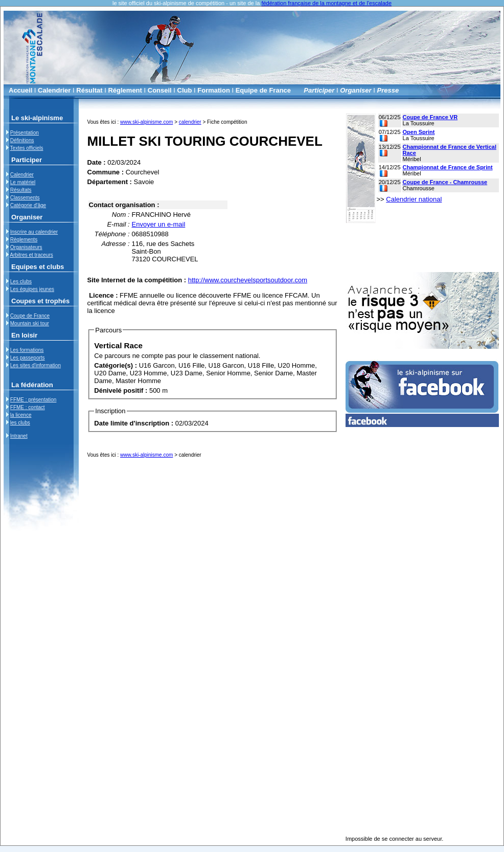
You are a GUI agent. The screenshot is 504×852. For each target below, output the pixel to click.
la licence (21, 415)
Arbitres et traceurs (31, 255)
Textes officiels (27, 148)
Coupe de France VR (430, 117)
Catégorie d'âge (28, 205)
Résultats (21, 190)
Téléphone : (112, 234)
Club (185, 90)
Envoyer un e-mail (159, 224)
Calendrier (54, 90)
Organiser (356, 90)
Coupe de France (30, 316)
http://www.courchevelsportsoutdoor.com (248, 280)
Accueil (20, 90)
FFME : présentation (33, 400)
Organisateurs (26, 247)
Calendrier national (414, 199)
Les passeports (28, 358)
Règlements (24, 240)
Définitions (22, 140)
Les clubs (21, 282)
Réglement (125, 90)
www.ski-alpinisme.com (146, 122)
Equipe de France (263, 90)
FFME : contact (28, 407)
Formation (214, 90)
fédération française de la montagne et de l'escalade (326, 3)
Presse (388, 90)
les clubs (20, 423)
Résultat (89, 90)
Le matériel (23, 182)
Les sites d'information (36, 365)
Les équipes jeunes (32, 289)
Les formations (27, 350)
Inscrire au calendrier (34, 232)
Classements (25, 198)
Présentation (25, 133)
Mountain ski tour (30, 323)
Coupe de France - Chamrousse (445, 182)
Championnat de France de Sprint (448, 167)
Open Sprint (419, 132)
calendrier (190, 122)
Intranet (19, 436)
